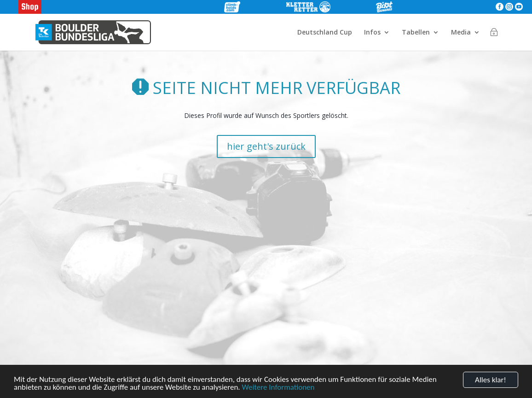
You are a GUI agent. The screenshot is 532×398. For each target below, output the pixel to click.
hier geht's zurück (266, 146)
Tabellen (416, 33)
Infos (372, 33)
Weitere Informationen (278, 388)
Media (461, 33)
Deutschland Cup (325, 33)
